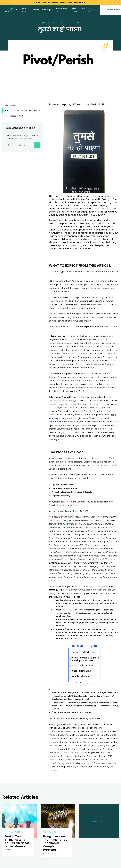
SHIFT (16, 10)
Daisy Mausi (24, 10)
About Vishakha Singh (79, 10)
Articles (36, 10)
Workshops (47, 10)
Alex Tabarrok (67, 511)
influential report (94, 738)
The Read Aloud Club (61, 10)
